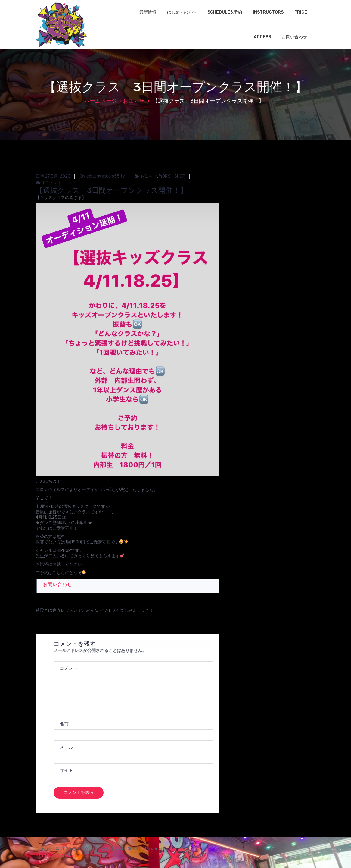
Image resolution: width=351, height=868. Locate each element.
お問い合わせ (294, 37)
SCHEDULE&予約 (225, 12)
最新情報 (148, 12)
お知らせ (134, 101)
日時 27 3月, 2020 (53, 176)
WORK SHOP (172, 176)
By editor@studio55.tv (103, 176)
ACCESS (262, 37)
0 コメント (49, 183)
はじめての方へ (182, 12)
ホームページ (101, 101)
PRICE (301, 12)
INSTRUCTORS (268, 12)
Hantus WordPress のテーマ (62, 855)
